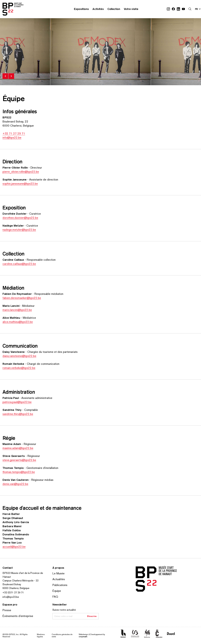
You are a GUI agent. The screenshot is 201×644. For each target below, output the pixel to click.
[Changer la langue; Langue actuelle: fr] (198, 9)
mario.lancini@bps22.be (17, 310)
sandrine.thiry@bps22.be (18, 414)
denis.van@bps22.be (15, 484)
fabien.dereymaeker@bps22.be (22, 298)
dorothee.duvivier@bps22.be (20, 218)
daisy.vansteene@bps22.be (19, 356)
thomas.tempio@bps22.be (19, 472)
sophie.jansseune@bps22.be (20, 184)
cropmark (83, 637)
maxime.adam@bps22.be (18, 448)
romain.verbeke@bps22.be (19, 368)
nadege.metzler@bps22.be (19, 230)
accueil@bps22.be (14, 547)
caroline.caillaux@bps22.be (19, 264)
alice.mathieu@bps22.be (18, 322)
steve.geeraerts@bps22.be (19, 460)
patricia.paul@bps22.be (17, 402)
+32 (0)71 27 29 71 (13, 593)
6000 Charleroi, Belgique (16, 588)
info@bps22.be (12, 137)
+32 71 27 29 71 (14, 133)
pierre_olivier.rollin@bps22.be (21, 172)
